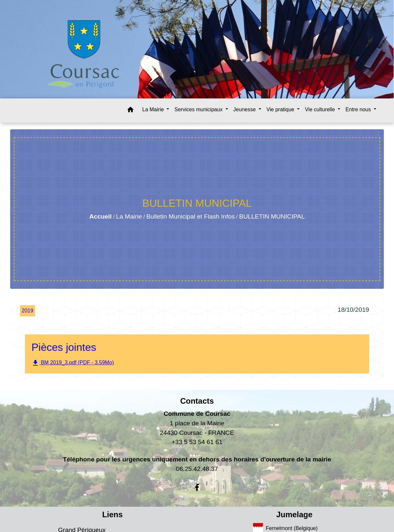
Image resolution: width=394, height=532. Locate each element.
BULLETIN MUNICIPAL (272, 216)
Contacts (197, 401)
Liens (113, 514)
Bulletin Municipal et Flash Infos (190, 216)
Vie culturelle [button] (321, 109)
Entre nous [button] (359, 109)
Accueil (100, 216)
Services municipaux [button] (199, 109)
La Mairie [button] (154, 109)
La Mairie (129, 216)
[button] (130, 111)
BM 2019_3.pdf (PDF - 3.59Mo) (73, 363)
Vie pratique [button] (281, 109)
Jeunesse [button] (245, 109)
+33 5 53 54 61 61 (197, 442)
